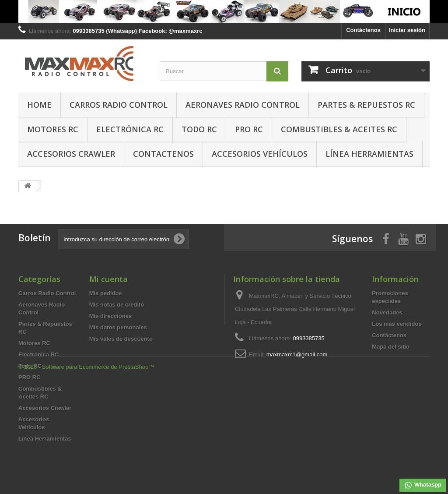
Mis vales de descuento (121, 339)
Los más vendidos (397, 324)
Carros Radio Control (119, 105)
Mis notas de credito (117, 305)
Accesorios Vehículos (260, 154)
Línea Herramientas (369, 154)
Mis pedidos (106, 293)
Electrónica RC (130, 129)
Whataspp (423, 485)
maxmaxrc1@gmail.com (297, 355)
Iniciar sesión (407, 30)
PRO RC (249, 129)
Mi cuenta (108, 279)
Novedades (387, 312)
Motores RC (53, 129)
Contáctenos (363, 30)
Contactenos (163, 154)
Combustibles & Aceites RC (339, 129)
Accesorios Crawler (71, 154)
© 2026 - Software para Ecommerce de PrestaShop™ (86, 470)
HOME (39, 105)
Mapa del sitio (391, 347)
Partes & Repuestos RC (366, 105)
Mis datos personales (118, 327)
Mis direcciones (111, 316)
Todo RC (199, 129)
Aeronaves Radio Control (243, 105)
